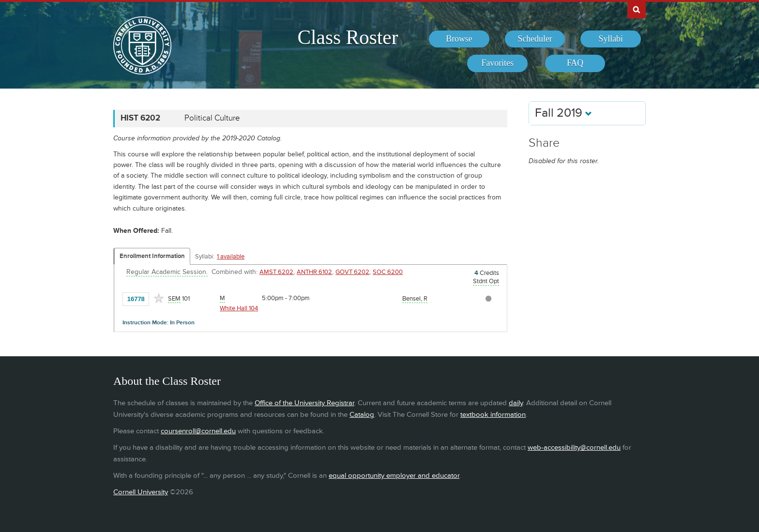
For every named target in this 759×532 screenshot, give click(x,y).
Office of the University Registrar (304, 403)
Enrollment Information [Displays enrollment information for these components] (152, 256)
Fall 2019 (563, 113)
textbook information (493, 415)
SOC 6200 (388, 272)
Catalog (362, 415)
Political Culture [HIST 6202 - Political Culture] (212, 118)
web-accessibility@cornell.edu (574, 448)
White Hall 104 (239, 308)
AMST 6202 (276, 272)
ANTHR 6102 (314, 272)
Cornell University (141, 492)
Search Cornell (637, 9)
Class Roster (348, 37)
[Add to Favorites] (159, 298)
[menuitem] (459, 39)
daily (516, 403)
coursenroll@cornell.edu (198, 431)
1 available (231, 257)
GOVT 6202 (352, 272)
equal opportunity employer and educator (394, 476)
